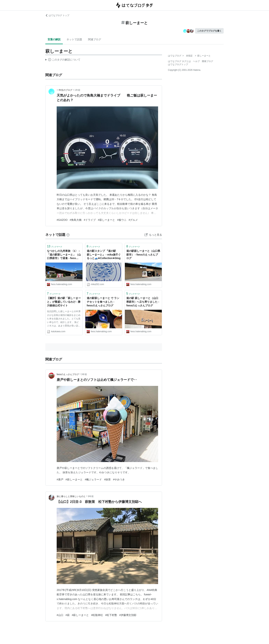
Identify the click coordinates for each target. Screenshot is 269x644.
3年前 (84, 374)
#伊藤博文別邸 (128, 615)
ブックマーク (55, 246)
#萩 (68, 615)
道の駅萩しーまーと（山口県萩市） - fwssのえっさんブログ (143, 254)
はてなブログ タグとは (179, 61)
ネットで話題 (74, 39)
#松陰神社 (97, 615)
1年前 (77, 90)
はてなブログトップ (178, 64)
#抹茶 (107, 479)
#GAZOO (62, 220)
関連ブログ (95, 39)
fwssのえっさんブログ (68, 374)
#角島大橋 (76, 220)
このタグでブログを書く (209, 31)
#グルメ (133, 220)
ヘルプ (196, 61)
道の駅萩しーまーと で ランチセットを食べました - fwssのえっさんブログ (103, 302)
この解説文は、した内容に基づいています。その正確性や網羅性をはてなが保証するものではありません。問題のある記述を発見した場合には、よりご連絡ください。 (63, 60)
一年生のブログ (64, 90)
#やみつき (119, 479)
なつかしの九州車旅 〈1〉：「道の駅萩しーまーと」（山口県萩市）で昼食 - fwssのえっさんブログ (64, 255)
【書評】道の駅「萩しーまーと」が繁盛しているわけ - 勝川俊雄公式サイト (64, 302)
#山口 (60, 615)
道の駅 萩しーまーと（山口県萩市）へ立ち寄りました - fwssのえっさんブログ (143, 302)
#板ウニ (122, 220)
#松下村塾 (111, 615)
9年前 (91, 496)
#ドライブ (90, 220)
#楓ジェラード (93, 479)
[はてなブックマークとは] (68, 235)
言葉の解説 (54, 39)
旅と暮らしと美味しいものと (71, 496)
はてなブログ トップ (57, 15)
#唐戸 (60, 479)
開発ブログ (208, 61)
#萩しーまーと (106, 220)
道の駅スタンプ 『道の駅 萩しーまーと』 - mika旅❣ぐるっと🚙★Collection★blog (104, 254)
